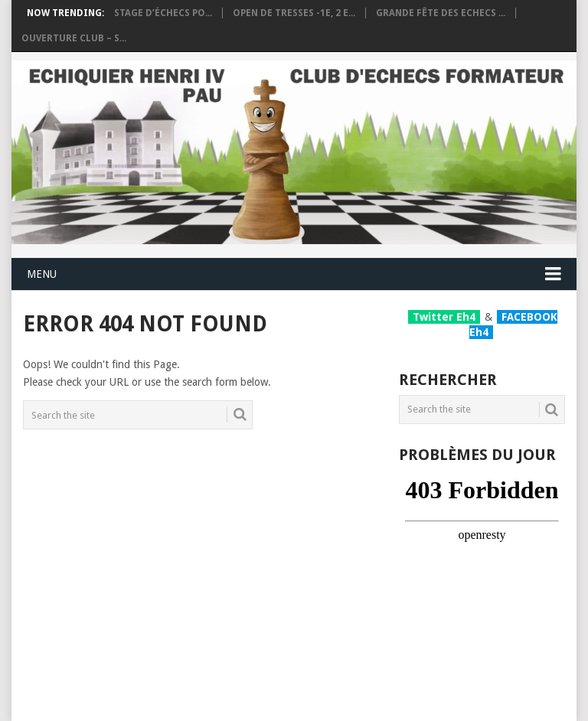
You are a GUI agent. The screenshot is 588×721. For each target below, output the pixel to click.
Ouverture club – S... (74, 38)
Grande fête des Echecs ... (441, 13)
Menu (42, 274)
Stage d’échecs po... (163, 13)
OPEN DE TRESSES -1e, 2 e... (294, 13)
